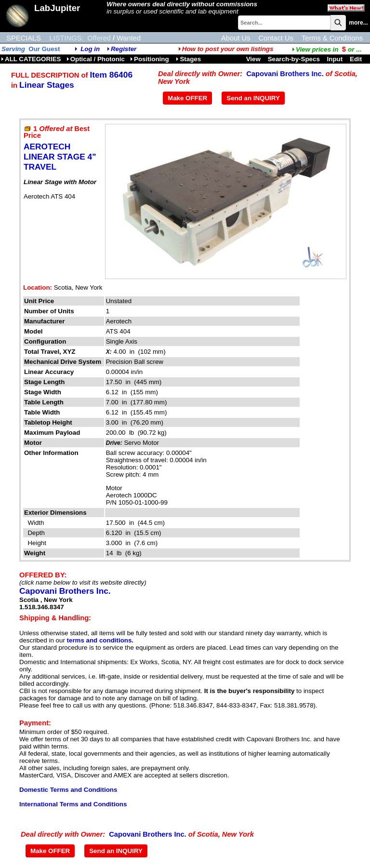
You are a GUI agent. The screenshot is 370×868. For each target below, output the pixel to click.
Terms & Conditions (332, 38)
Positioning (150, 59)
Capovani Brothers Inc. (285, 74)
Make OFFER (187, 98)
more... (358, 23)
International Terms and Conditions (73, 804)
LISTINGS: (66, 38)
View (253, 59)
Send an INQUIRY (253, 98)
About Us (236, 38)
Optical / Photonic (96, 59)
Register (124, 49)
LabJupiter (57, 8)
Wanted (129, 38)
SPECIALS (24, 38)
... (327, 49)
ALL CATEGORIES (31, 59)
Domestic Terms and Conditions (68, 790)
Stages (188, 59)
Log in (90, 49)
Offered (99, 38)
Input (335, 59)
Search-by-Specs (294, 59)
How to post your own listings (226, 49)
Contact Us (276, 38)
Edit (357, 59)
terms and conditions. (100, 640)
